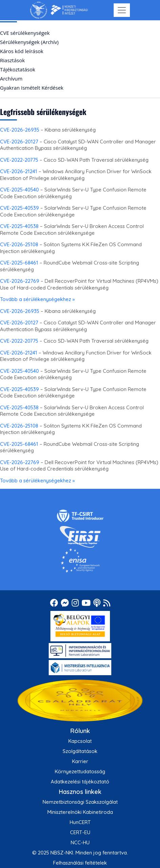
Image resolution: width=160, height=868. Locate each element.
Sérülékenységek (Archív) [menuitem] (29, 42)
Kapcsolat (80, 741)
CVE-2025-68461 (19, 263)
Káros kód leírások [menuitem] (22, 51)
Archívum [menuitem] (11, 78)
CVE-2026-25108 (19, 244)
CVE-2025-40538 (19, 226)
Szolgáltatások (80, 751)
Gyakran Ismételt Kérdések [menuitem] (32, 88)
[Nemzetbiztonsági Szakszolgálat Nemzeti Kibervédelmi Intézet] (59, 10)
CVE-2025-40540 (19, 190)
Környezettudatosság (80, 771)
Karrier (80, 761)
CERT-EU (80, 832)
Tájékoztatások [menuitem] (18, 69)
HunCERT (80, 822)
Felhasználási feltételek (80, 863)
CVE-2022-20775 (19, 160)
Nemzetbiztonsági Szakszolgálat (80, 802)
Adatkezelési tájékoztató (80, 782)
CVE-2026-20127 (19, 142)
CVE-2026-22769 (20, 281)
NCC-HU (80, 842)
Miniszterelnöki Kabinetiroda (80, 812)
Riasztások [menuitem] (12, 60)
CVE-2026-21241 (19, 171)
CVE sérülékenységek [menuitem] (25, 33)
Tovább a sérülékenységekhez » (37, 299)
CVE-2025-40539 (19, 208)
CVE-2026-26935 (20, 130)
